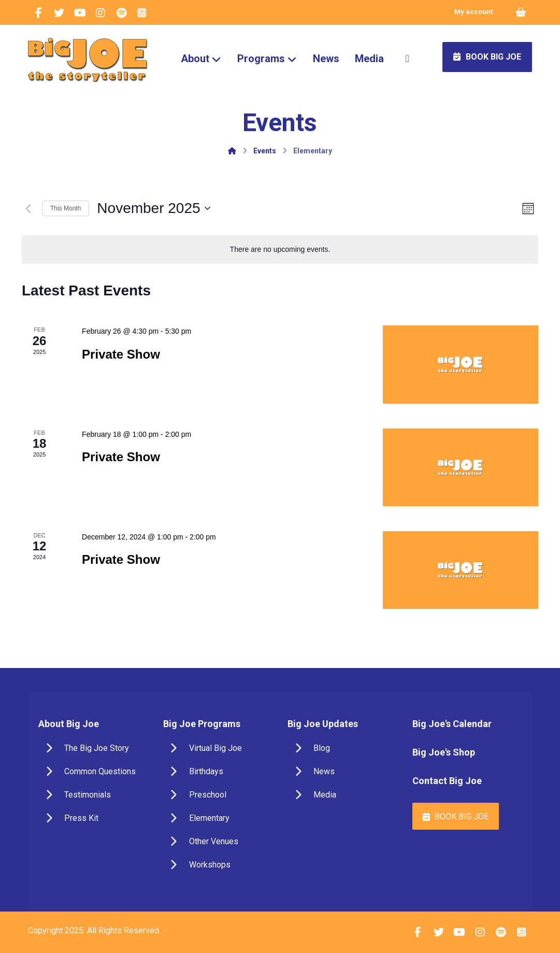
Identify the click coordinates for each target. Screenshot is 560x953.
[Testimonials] (93, 795)
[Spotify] (121, 13)
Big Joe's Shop (444, 752)
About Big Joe (69, 724)
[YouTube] (80, 13)
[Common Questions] (93, 772)
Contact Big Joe (447, 781)
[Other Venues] (218, 842)
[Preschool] (218, 795)
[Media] (342, 795)
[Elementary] (218, 818)
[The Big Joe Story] (93, 748)
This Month (66, 208)
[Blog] (342, 748)
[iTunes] (142, 13)
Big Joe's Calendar (452, 724)
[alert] (280, 250)
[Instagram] (100, 13)
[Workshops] (218, 865)
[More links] (407, 59)
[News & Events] (342, 772)
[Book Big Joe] (455, 816)
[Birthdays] (218, 772)
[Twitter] (59, 13)
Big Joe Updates (323, 724)
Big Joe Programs (202, 724)
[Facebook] (38, 13)
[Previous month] (28, 208)
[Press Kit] (93, 818)
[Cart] (521, 12)
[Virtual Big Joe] (218, 748)
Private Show (121, 354)
